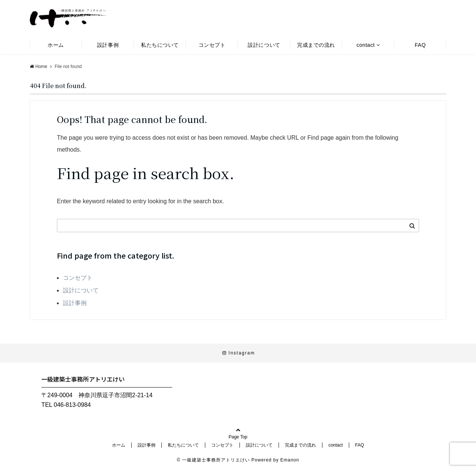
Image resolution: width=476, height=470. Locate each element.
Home (38, 67)
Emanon (290, 460)
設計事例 (108, 45)
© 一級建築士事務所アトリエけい (213, 460)
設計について (264, 45)
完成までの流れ (316, 45)
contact (366, 45)
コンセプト (212, 45)
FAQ (420, 45)
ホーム (56, 45)
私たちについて (160, 45)
